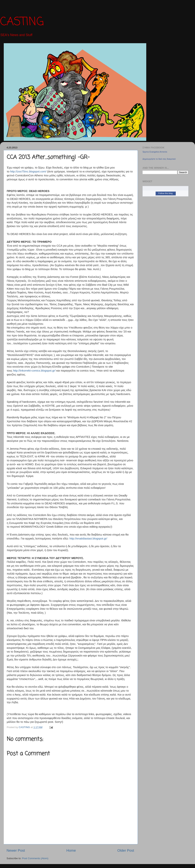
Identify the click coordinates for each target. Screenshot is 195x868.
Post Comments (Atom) (35, 858)
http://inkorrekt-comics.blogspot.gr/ (34, 371)
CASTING (22, 22)
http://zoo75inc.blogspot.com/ (28, 171)
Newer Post (16, 850)
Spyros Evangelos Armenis (155, 152)
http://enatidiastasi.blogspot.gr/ (88, 539)
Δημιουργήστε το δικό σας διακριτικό (159, 159)
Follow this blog (166, 193)
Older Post (126, 850)
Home (71, 850)
